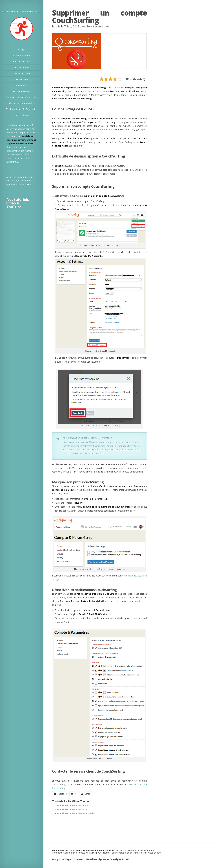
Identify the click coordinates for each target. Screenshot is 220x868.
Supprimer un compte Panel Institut (77, 813)
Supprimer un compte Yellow (73, 805)
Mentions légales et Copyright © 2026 (107, 859)
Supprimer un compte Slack (72, 809)
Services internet (98, 26)
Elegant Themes (74, 859)
